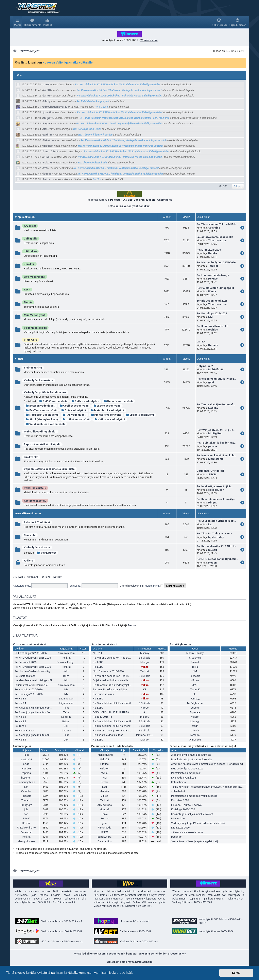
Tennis (28, 302)
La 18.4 (97, 179)
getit (211, 382)
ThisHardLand (105, 755)
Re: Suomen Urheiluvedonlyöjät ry (112, 685)
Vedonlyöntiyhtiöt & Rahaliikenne (45, 392)
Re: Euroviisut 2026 (25, 662)
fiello (66, 671)
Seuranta (30, 535)
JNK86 (212, 474)
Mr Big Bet (215, 433)
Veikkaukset (47, 553)
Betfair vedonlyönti (85, 401)
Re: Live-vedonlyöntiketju (92, 163)
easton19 (26, 759)
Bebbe (105, 782)
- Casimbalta (164, 200)
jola (26, 809)
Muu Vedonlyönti (35, 315)
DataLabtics (105, 841)
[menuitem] (32, 22)
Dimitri (213, 253)
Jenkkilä (29, 264)
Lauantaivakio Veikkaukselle (215, 237)
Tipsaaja (195, 712)
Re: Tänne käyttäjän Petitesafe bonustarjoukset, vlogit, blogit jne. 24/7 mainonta (124, 118)
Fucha (132, 625)
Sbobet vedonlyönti (140, 415)
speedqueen (216, 490)
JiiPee (105, 796)
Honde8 (26, 769)
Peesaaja (195, 676)
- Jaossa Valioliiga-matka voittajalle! (68, 63)
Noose (145, 708)
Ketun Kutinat (179, 782)
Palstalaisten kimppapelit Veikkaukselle (194, 796)
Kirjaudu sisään (25, 577)
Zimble (47, 157)
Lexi (211, 524)
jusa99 (47, 112)
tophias (48, 135)
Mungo (145, 662)
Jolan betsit (178, 791)
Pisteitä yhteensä (180, 644)
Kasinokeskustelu (35, 501)
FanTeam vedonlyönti (41, 410)
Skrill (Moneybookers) (42, 419)
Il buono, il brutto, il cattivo (186, 805)
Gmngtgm (26, 805)
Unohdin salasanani (131, 586)
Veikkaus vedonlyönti (110, 419)
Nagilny (48, 118)
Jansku (105, 791)
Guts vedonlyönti (74, 410)
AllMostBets (105, 805)
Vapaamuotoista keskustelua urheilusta (49, 469)
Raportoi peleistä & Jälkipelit (42, 444)
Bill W (66, 676)
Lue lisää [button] (126, 973)
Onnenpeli (195, 740)
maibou (145, 717)
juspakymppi (105, 837)
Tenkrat (213, 266)
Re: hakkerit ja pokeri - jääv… (215, 486)
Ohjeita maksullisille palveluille (110, 680)
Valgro (195, 717)
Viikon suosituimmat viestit (30, 644)
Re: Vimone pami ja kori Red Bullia (113, 658)
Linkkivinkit (31, 457)
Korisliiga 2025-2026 (183, 809)
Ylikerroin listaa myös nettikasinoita (130, 962)
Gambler (26, 791)
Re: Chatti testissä (25, 676)
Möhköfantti (216, 369)
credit (195, 726)
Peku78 (48, 163)
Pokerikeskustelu (35, 488)
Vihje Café (31, 340)
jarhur (47, 96)
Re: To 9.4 (20, 726)
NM (45, 129)
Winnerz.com (149, 40)
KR (145, 689)
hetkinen (26, 778)
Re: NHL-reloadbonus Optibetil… (217, 559)
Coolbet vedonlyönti (74, 406)
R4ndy (47, 101)
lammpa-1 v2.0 (145, 735)
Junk (46, 84)
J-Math (195, 730)
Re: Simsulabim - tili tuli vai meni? (112, 703)
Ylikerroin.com (218, 240)
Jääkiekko (30, 251)
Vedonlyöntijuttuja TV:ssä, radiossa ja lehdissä (198, 823)
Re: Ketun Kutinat (24, 730)
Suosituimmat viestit (104, 644)
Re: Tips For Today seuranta (214, 533)
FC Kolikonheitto (26, 828)
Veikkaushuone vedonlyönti (45, 424)
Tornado (195, 735)
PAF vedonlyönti (74, 415)
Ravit (27, 290)
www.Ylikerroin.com (28, 513)
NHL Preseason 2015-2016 (108, 671)
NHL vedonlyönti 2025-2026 (31, 653)
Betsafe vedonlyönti (118, 401)
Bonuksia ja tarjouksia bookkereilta (192, 759)
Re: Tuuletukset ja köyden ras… (216, 443)
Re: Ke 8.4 (20, 699)
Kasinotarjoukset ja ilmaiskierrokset (192, 814)
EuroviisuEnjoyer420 (56, 107)
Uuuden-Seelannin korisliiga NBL (34, 680)
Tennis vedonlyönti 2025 (212, 301)
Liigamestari (66, 699)
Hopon (212, 563)
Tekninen (49, 140)
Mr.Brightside (195, 703)
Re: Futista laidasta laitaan (108, 735)
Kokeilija (66, 717)
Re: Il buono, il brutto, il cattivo (95, 135)
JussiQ (195, 708)
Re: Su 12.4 (101, 107)
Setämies (214, 228)
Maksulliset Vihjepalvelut (40, 432)
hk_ (145, 712)
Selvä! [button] (236, 973)
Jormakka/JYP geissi (210, 471)
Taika (66, 708)
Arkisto (28, 561)
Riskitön (105, 769)
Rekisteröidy (52, 577)
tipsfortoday (216, 537)
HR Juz (195, 680)
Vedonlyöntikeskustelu (38, 380)
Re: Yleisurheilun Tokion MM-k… (217, 224)
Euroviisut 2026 (180, 800)
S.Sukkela (145, 658)
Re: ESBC (98, 662)
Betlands (176, 837)
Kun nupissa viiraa (103, 694)
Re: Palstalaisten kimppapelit (93, 101)
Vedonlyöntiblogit (35, 328)
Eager (47, 123)
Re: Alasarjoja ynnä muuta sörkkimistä (37, 708)
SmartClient (50, 151)
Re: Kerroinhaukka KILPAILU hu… (217, 546)
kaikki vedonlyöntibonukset (133, 206)
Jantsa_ (195, 699)
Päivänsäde (105, 828)
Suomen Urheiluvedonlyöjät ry (110, 689)
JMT (195, 685)
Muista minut (154, 586)
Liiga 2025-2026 (180, 828)
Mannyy (145, 653)
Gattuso (66, 730)
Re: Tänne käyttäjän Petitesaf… (216, 404)
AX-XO (47, 90)
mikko (145, 667)
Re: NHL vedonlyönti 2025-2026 (216, 262)
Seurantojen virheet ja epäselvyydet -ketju (195, 841)
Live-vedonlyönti (35, 277)
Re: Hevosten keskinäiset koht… (217, 455)
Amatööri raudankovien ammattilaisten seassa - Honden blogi (207, 764)
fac (26, 814)
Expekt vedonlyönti (107, 406)
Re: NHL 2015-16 (102, 717)
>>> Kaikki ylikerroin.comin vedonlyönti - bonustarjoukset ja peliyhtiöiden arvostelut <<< (130, 954)
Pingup (213, 503)
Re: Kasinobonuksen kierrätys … (217, 499)
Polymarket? (205, 366)
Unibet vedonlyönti (76, 419)
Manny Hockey (195, 653)
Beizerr (48, 179)
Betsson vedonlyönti (41, 406)
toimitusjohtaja (26, 782)
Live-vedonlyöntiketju (184, 778)
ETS (45, 168)
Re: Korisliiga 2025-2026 (87, 129)
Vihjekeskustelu (25, 217)
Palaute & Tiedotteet (37, 522)
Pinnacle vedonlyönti (106, 415)
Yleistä (19, 359)
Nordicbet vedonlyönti (42, 415)
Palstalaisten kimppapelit (186, 773)
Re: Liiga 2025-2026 (209, 250)
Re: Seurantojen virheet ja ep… (216, 521)
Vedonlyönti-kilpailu (37, 547)
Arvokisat (30, 226)
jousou (47, 174)
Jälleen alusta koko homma (187, 832)
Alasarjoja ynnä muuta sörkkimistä (191, 755)
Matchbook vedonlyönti (107, 410)
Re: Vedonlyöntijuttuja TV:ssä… (216, 379)
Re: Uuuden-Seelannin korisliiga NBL (36, 671)
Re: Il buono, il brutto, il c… (213, 326)
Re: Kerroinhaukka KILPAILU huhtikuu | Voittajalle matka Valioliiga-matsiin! (118, 84)
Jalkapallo (31, 239)
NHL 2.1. (98, 653)
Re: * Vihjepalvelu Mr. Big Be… (216, 430)
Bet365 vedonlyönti (53, 401)
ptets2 (105, 773)
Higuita (48, 146)
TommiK (195, 689)
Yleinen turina (33, 368)
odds (26, 764)
